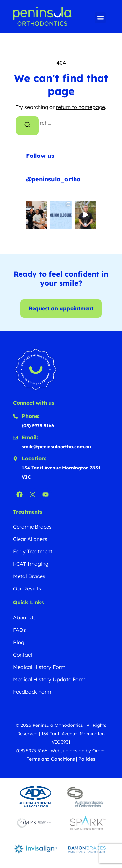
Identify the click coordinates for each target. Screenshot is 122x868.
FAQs (20, 630)
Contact (23, 655)
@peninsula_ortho (53, 179)
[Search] (27, 126)
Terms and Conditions (51, 759)
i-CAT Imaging (31, 564)
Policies (87, 759)
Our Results (27, 589)
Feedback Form (32, 692)
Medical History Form (39, 667)
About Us (24, 617)
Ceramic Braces (32, 527)
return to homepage (81, 107)
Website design (68, 751)
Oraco (99, 751)
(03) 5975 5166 (32, 751)
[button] (100, 18)
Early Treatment (33, 551)
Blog (19, 642)
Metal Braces (29, 576)
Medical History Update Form (49, 679)
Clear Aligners (30, 539)
